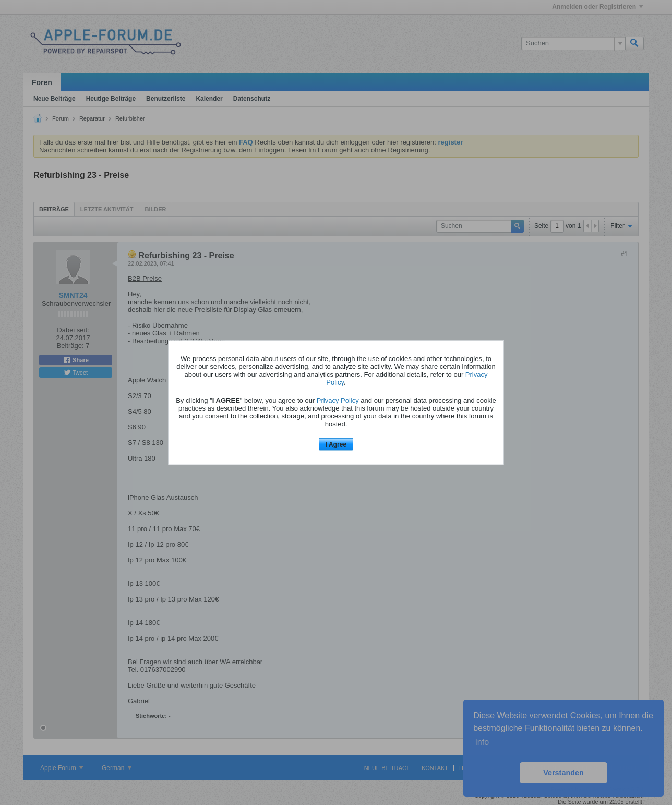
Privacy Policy (338, 400)
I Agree (336, 444)
